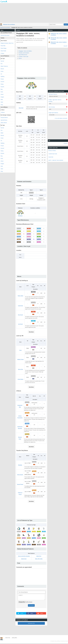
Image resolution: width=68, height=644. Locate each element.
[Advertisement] (34, 13)
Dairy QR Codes (39, 559)
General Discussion (5, 35)
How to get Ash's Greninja (24, 556)
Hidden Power (20, 359)
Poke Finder (3, 51)
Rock (2, 92)
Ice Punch (20, 324)
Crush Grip (20, 306)
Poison (2, 79)
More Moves (31, 332)
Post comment (31, 606)
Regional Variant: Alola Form (7, 43)
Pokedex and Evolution (24, 53)
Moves (20, 58)
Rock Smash (20, 475)
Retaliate (20, 465)
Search (66, 24)
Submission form (31, 624)
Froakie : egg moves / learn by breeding (55, 101)
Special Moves (4, 120)
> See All (65, 46)
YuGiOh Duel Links (53, 154)
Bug (2, 89)
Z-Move (2, 53)
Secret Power (20, 484)
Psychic (2, 87)
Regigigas (20, 216)
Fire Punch (20, 315)
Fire (2, 64)
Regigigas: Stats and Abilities (25, 51)
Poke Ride (3, 46)
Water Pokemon (4, 66)
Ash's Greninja (52, 107)
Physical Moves (4, 117)
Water (2, 133)
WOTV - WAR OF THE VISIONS (56, 160)
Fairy (2, 105)
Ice (1, 74)
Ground (2, 82)
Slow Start (21, 108)
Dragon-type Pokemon (53, 113)
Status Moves (4, 123)
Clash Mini (51, 157)
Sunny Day (20, 369)
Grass (2, 71)
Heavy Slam (20, 296)
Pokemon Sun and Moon (9, 24)
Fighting (2, 76)
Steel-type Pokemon (53, 94)
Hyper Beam (20, 379)
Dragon (2, 97)
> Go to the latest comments (61, 118)
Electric (2, 69)
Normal (2, 61)
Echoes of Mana (52, 151)
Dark (2, 99)
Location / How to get (23, 56)
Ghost (2, 94)
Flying (2, 84)
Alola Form (39, 556)
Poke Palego (4, 48)
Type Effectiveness (23, 55)
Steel (2, 102)
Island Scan (24, 559)
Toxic (20, 350)
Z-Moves (3, 112)
